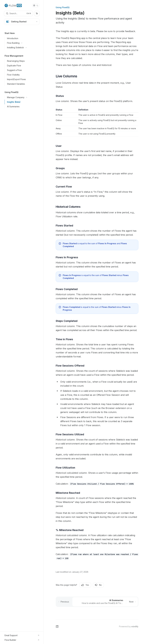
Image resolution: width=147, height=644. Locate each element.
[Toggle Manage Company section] (23, 97)
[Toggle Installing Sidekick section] (23, 48)
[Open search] (18, 13)
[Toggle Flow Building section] (23, 43)
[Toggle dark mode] (36, 5)
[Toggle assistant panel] (37, 13)
